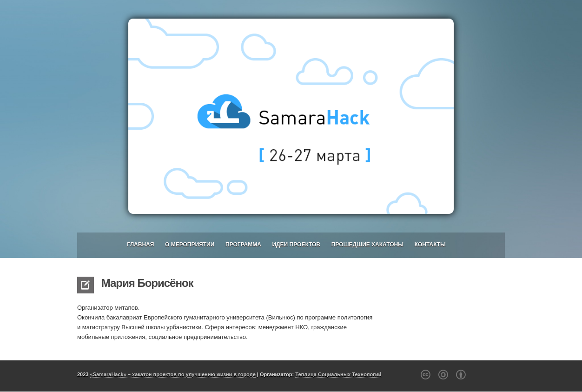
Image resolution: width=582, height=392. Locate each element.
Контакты (430, 245)
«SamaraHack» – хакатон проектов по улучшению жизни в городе (173, 374)
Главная (140, 245)
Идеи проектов (296, 245)
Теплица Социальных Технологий (338, 374)
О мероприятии (190, 245)
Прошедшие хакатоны (367, 245)
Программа (243, 245)
